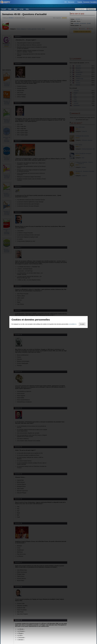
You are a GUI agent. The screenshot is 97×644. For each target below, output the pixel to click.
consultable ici (73, 324)
